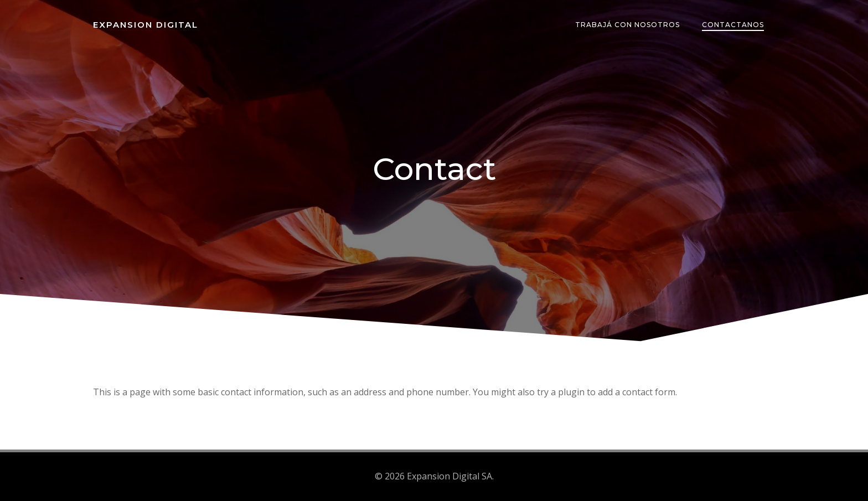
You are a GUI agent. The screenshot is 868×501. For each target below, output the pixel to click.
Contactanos (733, 25)
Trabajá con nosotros (627, 25)
